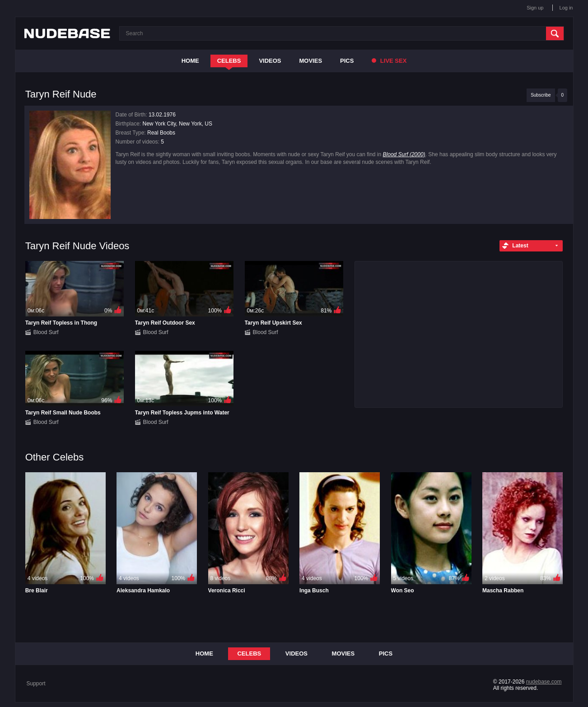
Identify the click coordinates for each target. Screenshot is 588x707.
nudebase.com (544, 682)
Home (190, 61)
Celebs (229, 61)
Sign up (535, 8)
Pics (347, 61)
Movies (311, 61)
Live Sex (389, 61)
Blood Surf (46, 332)
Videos (270, 61)
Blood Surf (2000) (404, 154)
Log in (566, 8)
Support (36, 684)
